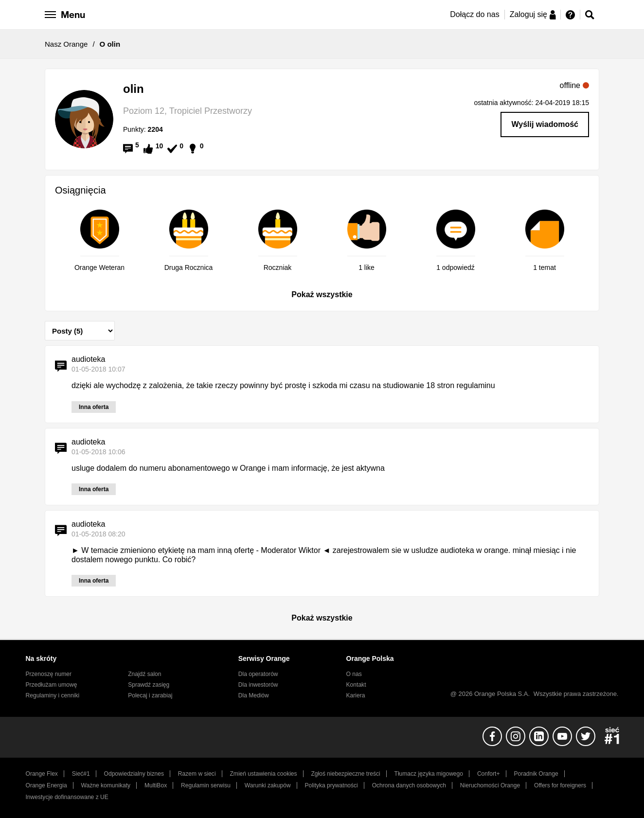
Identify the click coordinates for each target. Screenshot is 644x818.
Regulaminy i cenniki (53, 695)
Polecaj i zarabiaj (150, 695)
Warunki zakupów (268, 785)
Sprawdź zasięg (149, 685)
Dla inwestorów (258, 685)
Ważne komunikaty (106, 785)
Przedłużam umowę (52, 685)
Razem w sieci (197, 774)
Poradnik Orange (536, 774)
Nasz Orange (66, 44)
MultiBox (156, 785)
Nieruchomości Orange (490, 785)
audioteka (88, 359)
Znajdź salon (144, 674)
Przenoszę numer (49, 674)
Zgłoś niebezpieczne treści (346, 774)
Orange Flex (42, 774)
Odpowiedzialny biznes (134, 774)
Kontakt (356, 685)
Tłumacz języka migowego (429, 774)
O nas (354, 674)
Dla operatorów (258, 674)
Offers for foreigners (560, 785)
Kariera (356, 695)
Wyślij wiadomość (545, 124)
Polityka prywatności (331, 785)
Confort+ (489, 774)
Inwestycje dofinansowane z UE (67, 797)
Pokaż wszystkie (322, 294)
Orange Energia (46, 785)
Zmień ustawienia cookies (263, 774)
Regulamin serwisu (206, 785)
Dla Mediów (254, 695)
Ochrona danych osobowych (409, 785)
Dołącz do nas (474, 14)
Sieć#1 (81, 774)
